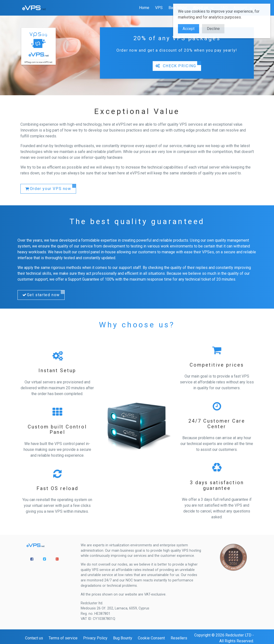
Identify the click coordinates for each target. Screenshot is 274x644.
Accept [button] (189, 29)
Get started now (41, 295)
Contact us (34, 638)
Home (144, 8)
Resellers (179, 638)
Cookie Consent (151, 638)
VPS (159, 8)
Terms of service (63, 638)
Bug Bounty (123, 638)
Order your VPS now (48, 189)
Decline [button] (213, 29)
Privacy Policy (95, 638)
